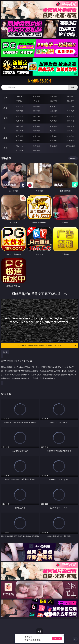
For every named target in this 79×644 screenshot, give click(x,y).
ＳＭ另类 (71, 111)
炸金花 (37, 101)
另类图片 (71, 131)
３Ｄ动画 (71, 106)
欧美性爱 (71, 116)
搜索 (73, 87)
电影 (5, 118)
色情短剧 (37, 150)
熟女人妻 (20, 111)
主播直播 (53, 111)
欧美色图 (53, 126)
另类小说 (37, 140)
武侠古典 (71, 136)
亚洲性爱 (20, 116)
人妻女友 (53, 136)
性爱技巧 (71, 140)
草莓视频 (53, 146)
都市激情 (20, 136)
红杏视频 (20, 150)
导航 (5, 148)
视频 (5, 108)
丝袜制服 (37, 111)
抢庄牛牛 (71, 101)
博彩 (5, 98)
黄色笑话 (53, 140)
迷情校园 (20, 140)
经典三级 (37, 121)
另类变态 (71, 121)
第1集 (5, 352)
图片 (5, 128)
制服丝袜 (20, 121)
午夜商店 (37, 146)
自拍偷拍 (37, 106)
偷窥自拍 (20, 126)
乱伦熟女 (53, 121)
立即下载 (57, 638)
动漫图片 (71, 126)
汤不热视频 (71, 146)
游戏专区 (71, 96)
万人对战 (53, 96)
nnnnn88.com (39, 81)
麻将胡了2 (20, 101)
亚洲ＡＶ (20, 106)
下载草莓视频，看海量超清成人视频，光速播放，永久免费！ (46, 345)
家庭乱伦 (37, 136)
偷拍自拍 (37, 116)
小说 (5, 138)
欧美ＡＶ (53, 106)
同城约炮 (20, 146)
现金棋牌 (53, 101)
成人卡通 (53, 116)
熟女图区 (53, 131)
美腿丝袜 (20, 131)
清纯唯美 (37, 131)
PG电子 (20, 96)
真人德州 (37, 96)
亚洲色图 (37, 126)
